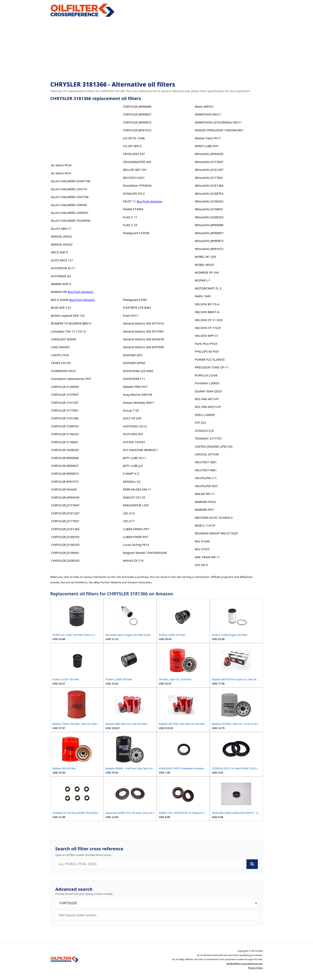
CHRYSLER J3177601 (65, 521)
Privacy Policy (255, 968)
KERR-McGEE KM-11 (137, 489)
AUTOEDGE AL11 (63, 268)
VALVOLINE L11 (206, 478)
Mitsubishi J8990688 (209, 225)
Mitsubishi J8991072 (209, 249)
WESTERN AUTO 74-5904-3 (214, 518)
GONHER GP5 (133, 355)
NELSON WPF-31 (207, 336)
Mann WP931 (204, 106)
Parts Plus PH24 (206, 344)
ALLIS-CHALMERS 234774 (69, 189)
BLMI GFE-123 (61, 307)
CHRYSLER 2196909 (65, 387)
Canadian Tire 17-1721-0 (68, 331)
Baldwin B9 (59, 292)
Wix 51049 (202, 541)
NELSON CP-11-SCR (209, 320)
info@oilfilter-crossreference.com (245, 963)
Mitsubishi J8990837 (209, 233)
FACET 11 (129, 201)
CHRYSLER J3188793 (65, 537)
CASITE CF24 (60, 355)
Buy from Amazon (81, 292)
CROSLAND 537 (134, 154)
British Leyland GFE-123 (68, 316)
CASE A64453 (60, 347)
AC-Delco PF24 (61, 165)
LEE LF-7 (129, 521)
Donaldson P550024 (137, 185)
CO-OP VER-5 (132, 146)
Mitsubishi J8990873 (209, 241)
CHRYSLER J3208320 (65, 560)
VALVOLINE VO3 (206, 486)
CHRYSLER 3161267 (65, 403)
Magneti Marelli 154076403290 (145, 553)
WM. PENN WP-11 (208, 557)
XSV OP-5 (201, 565)
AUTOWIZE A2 (61, 276)
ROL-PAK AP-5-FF (207, 399)
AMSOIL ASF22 (61, 236)
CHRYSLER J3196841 (65, 553)
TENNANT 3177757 (208, 438)
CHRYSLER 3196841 (65, 442)
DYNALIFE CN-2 (134, 193)
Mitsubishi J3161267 (209, 170)
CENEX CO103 (61, 363)
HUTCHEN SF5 (133, 434)
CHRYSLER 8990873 (65, 473)
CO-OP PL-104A (134, 138)
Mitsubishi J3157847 (209, 162)
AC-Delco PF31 (61, 173)
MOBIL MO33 (205, 265)
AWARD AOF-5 (61, 284)
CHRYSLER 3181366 (65, 418)
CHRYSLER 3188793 (65, 426)
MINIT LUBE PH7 (207, 146)
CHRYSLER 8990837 (65, 466)
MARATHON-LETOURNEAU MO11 (218, 122)
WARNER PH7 (204, 510)
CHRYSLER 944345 (64, 489)
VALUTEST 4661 (206, 470)
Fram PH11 (131, 316)
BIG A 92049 (60, 300)
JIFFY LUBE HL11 (134, 458)
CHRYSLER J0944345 (65, 497)
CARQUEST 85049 (63, 339)
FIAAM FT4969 (133, 209)
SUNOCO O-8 (204, 431)
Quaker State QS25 (208, 391)
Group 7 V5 (131, 410)
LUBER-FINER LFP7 (136, 529)
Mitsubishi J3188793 (209, 193)
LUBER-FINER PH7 (136, 537)
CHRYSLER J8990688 (137, 106)
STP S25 (201, 423)
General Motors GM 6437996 (143, 347)
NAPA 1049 (203, 296)
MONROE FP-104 (207, 272)
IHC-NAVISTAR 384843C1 (140, 450)
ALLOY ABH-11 (61, 229)
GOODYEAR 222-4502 (138, 371)
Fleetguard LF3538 (136, 233)
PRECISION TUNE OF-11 (212, 367)
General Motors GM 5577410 (143, 323)
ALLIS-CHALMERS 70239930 (71, 220)
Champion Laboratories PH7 (71, 379)
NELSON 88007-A (207, 312)
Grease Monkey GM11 (139, 403)
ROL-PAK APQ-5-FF (208, 407)
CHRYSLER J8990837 (137, 114)
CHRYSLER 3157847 (65, 394)
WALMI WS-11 (205, 494)
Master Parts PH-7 (208, 138)
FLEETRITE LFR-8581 (137, 307)
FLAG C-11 (130, 217)
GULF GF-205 (132, 418)
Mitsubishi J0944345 (209, 154)
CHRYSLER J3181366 (65, 529)
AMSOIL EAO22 (62, 244)
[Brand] (157, 903)
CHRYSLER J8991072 (137, 130)
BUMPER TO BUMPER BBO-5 (71, 323)
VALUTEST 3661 (206, 462)
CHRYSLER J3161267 (65, 513)
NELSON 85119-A (207, 304)
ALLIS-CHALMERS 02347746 (71, 181)
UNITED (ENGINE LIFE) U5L (214, 446)
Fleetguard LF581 (135, 300)
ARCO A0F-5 (59, 252)
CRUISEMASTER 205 (137, 162)
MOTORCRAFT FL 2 (208, 288)
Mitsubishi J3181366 (209, 185)
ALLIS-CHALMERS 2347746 (70, 197)
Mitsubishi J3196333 (209, 201)
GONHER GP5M (134, 363)
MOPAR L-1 (203, 280)
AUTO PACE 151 (62, 260)
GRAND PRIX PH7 (135, 387)
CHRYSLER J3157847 (65, 505)
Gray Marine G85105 (138, 394)
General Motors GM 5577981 (143, 331)
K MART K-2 (131, 473)
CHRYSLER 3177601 (65, 410)
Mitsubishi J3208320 (209, 217)
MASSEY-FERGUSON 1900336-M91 (219, 130)
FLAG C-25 (130, 225)
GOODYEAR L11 (134, 379)
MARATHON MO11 (208, 114)
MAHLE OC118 (133, 560)
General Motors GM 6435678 (143, 339)
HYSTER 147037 (134, 442)
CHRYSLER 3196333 (65, 434)
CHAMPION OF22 (63, 371)
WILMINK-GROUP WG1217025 (216, 533)
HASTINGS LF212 (135, 426)
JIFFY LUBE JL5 (133, 466)
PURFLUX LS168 (206, 375)
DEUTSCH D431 (134, 178)
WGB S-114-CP (205, 525)
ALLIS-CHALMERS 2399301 (70, 213)
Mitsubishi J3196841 (209, 209)
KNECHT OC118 (134, 497)
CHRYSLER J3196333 (65, 545)
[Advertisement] (157, 49)
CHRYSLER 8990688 (65, 458)
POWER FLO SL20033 (210, 359)
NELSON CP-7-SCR (208, 328)
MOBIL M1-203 (206, 257)
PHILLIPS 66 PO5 (207, 351)
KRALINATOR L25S (136, 505)
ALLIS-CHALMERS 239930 (69, 205)
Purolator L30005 (207, 383)
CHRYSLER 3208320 (65, 450)
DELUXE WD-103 (135, 170)
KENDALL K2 (132, 481)
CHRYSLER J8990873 (137, 122)
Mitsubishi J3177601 (209, 178)
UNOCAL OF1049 (207, 454)
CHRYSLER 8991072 (65, 481)
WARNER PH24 (205, 502)
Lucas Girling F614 (136, 545)
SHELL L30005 (205, 415)
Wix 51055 (202, 549)
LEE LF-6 (129, 513)
